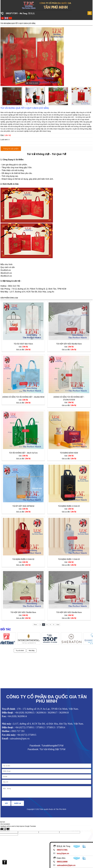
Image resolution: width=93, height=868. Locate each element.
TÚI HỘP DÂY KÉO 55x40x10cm (69, 344)
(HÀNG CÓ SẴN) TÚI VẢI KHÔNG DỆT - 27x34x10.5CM (69, 398)
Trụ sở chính (20, 651)
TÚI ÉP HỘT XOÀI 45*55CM (23, 506)
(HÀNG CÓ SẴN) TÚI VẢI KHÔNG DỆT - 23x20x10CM (23, 397)
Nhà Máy (32, 651)
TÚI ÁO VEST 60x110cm (23, 344)
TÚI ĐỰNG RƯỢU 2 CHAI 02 (23, 559)
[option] (12, 96)
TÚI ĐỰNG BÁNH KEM (69, 453)
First (35, 625)
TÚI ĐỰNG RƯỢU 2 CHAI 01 (69, 506)
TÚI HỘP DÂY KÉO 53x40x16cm (69, 612)
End (58, 625)
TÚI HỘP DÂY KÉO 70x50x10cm (23, 612)
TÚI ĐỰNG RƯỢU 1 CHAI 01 (69, 559)
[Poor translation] (7, 831)
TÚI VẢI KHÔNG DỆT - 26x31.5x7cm (23, 453)
